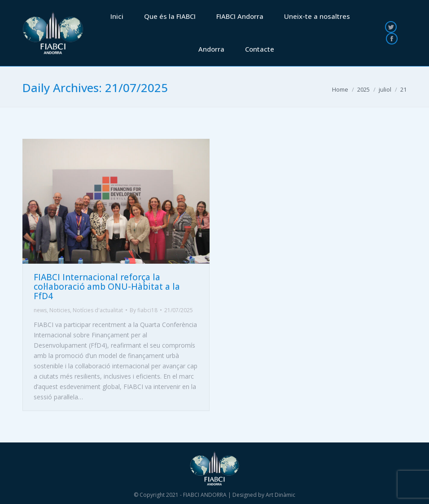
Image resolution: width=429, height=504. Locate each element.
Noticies (60, 310)
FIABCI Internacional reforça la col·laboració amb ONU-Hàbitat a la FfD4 (107, 287)
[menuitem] (117, 16)
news (40, 310)
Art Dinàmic (280, 495)
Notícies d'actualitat (98, 310)
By (144, 310)
